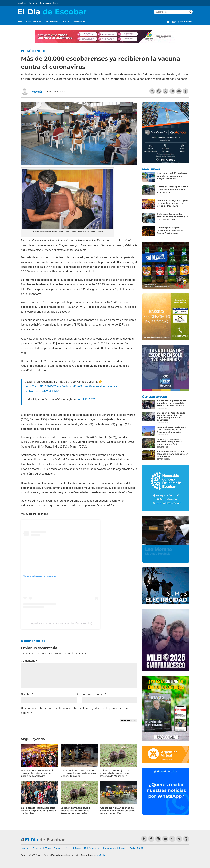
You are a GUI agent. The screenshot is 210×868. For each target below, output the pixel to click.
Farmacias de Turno (49, 3)
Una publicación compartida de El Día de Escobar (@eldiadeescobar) (60, 623)
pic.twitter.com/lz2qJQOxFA (42, 391)
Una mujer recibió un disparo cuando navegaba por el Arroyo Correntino (173, 176)
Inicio (20, 22)
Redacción (37, 92)
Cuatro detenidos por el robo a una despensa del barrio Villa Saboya (172, 190)
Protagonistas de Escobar (115, 848)
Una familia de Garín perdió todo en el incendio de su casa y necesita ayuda (79, 773)
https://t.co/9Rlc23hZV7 (40, 386)
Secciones (78, 22)
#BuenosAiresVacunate (103, 386)
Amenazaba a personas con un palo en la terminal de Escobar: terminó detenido (172, 403)
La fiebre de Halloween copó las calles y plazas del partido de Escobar (38, 811)
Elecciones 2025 (34, 22)
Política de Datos (73, 848)
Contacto (33, 3)
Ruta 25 (66, 22)
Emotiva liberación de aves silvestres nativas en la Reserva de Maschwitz (171, 430)
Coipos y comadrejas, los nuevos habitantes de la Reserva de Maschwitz (115, 773)
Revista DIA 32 (136, 848)
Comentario (29, 661)
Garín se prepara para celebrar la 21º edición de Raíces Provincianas (170, 230)
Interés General (33, 51)
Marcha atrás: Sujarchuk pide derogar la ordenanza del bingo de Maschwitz (38, 773)
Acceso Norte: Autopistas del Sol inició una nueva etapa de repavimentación (118, 811)
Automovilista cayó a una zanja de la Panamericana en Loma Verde (173, 454)
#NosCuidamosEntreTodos (71, 386)
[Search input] (172, 12)
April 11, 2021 (87, 399)
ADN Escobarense (92, 848)
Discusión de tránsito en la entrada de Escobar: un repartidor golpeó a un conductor (171, 416)
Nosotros (22, 3)
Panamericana (51, 22)
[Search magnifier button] (190, 12)
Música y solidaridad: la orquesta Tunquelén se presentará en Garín (169, 442)
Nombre (27, 694)
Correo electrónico (94, 694)
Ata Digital (101, 855)
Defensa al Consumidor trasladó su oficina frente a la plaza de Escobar (172, 217)
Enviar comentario (129, 721)
